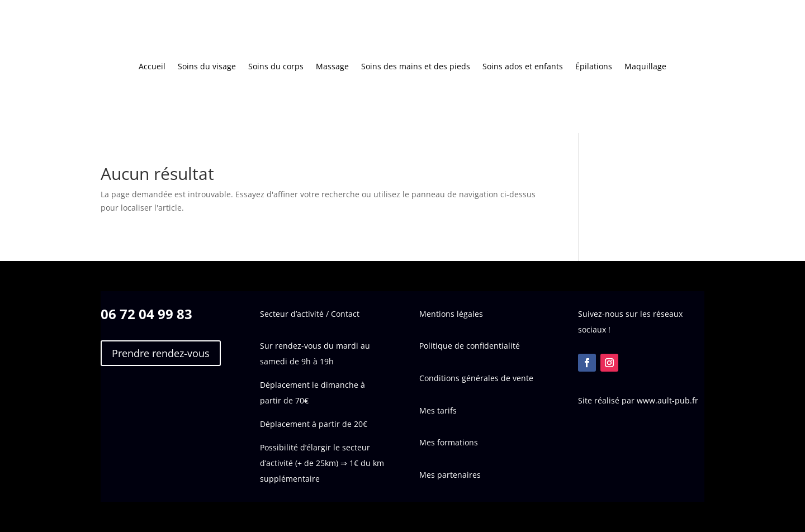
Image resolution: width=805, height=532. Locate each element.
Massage (332, 66)
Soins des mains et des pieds (416, 66)
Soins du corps (276, 66)
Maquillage (645, 66)
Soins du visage (207, 66)
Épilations (594, 66)
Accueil (152, 66)
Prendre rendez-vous (161, 353)
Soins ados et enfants (523, 66)
